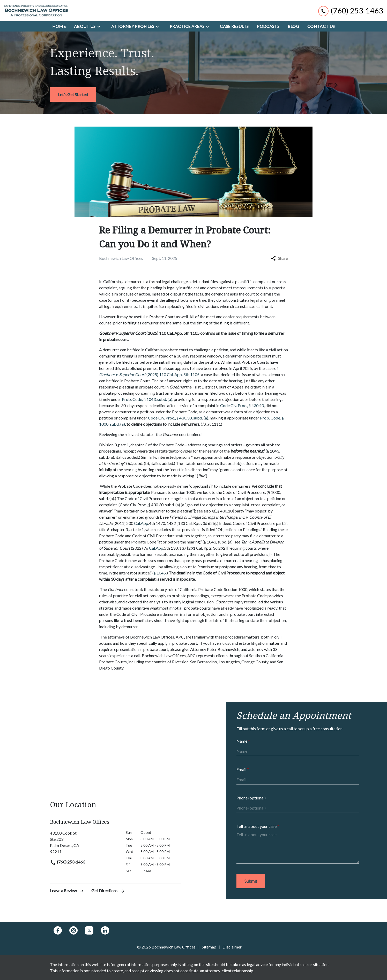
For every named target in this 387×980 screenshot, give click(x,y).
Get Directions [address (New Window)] (108, 890)
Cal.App (141, 523)
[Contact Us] (321, 26)
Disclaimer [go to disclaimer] (232, 947)
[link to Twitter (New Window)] (89, 930)
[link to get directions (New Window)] (84, 842)
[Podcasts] (268, 26)
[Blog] (293, 26)
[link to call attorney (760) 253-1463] (351, 10)
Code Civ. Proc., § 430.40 (242, 405)
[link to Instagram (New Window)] (73, 930)
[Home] (59, 26)
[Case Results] (234, 26)
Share (280, 258)
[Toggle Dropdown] (100, 26)
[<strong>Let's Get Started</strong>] (73, 95)
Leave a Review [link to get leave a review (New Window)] (68, 890)
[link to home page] (36, 11)
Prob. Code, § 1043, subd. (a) (147, 399)
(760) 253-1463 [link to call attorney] (68, 862)
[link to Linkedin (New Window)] (105, 930)
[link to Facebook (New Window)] (58, 930)
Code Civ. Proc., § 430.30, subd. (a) (178, 418)
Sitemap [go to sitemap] (209, 947)
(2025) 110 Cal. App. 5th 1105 (149, 374)
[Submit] (251, 881)
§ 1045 (160, 573)
